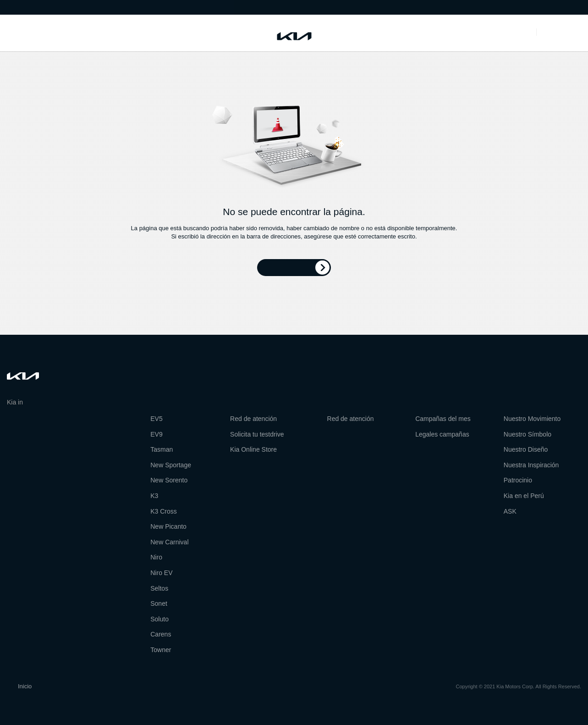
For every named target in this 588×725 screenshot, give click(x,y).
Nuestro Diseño (526, 449)
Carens (161, 634)
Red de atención (85, 6)
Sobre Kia (45, 6)
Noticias (14, 6)
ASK (510, 511)
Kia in (21, 402)
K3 (154, 496)
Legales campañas (442, 434)
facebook (12, 426)
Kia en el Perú (524, 496)
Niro (156, 557)
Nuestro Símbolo (528, 434)
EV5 (156, 419)
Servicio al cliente (143, 33)
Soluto (159, 619)
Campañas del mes (443, 419)
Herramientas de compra (71, 33)
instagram (64, 426)
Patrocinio (518, 480)
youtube (82, 426)
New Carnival (169, 542)
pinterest (47, 426)
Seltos (159, 588)
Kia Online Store (253, 449)
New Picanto (168, 526)
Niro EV (161, 573)
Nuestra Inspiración (531, 465)
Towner (161, 650)
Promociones (500, 33)
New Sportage (171, 465)
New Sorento (169, 480)
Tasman (162, 449)
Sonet (159, 603)
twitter (30, 426)
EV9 (156, 434)
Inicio (25, 686)
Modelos (13, 33)
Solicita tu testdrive (257, 434)
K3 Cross (164, 511)
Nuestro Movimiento (532, 419)
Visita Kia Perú (131, 6)
